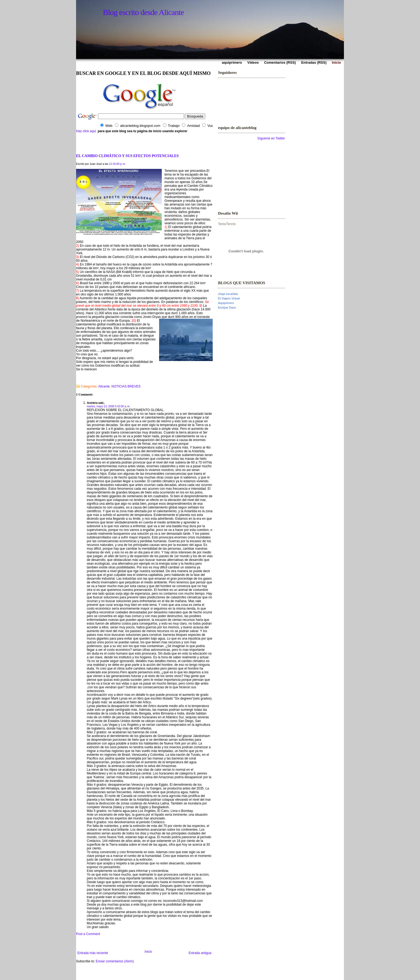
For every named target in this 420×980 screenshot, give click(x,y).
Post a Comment (88, 934)
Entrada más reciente (93, 953)
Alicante (104, 386)
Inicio (148, 952)
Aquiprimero (226, 303)
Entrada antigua (200, 953)
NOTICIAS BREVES (126, 386)
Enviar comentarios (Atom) (115, 961)
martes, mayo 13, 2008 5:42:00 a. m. (108, 406)
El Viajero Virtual (229, 298)
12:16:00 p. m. (117, 164)
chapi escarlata (228, 294)
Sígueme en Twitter (271, 138)
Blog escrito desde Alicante (143, 12)
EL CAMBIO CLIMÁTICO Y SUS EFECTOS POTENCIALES (127, 156)
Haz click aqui (86, 131)
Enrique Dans (227, 307)
